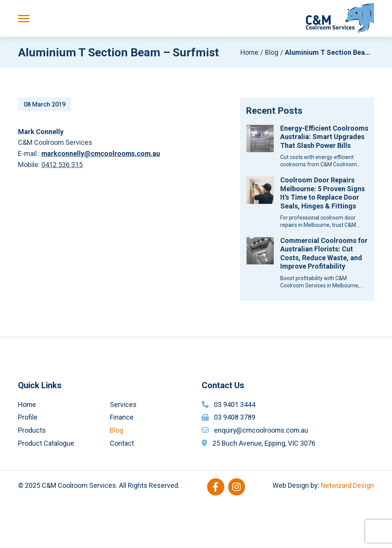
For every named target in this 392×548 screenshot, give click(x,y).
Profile (28, 462)
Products (32, 475)
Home (249, 53)
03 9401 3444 (235, 449)
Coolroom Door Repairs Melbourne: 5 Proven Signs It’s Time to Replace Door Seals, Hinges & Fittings (323, 195)
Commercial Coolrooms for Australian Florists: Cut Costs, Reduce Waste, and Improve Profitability (324, 256)
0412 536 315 (62, 167)
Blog (272, 53)
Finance (122, 462)
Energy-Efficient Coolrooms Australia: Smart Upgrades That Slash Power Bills (324, 139)
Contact (122, 488)
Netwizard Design (347, 531)
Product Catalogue (46, 488)
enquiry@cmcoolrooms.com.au (262, 475)
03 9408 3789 (235, 462)
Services (123, 449)
